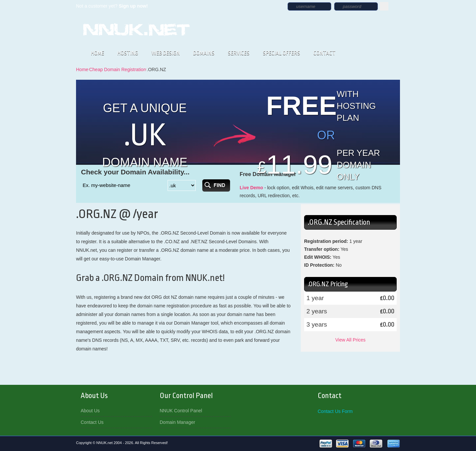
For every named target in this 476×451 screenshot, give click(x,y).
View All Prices (350, 340)
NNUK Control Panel (181, 411)
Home (82, 69)
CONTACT (324, 53)
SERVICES (239, 53)
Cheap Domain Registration (118, 69)
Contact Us (92, 422)
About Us (90, 411)
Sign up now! (133, 6)
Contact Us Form (335, 411)
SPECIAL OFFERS (281, 53)
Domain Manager (177, 422)
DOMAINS (204, 53)
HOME (98, 53)
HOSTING (128, 53)
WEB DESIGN (166, 53)
